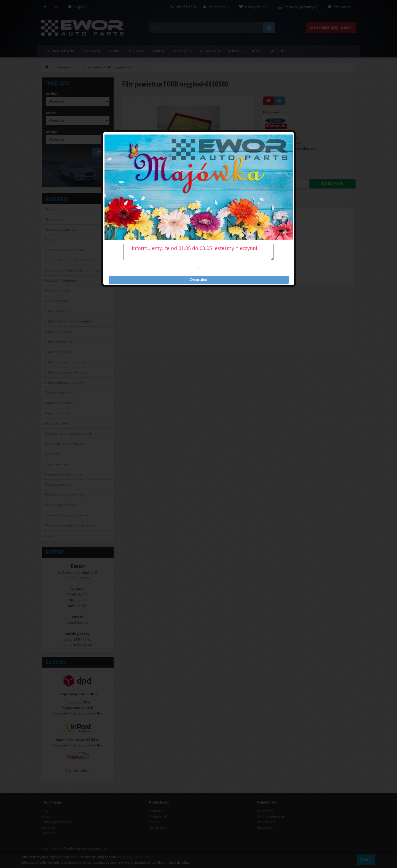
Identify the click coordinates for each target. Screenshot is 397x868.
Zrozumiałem (198, 280)
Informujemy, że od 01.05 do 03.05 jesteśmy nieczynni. (198, 252)
